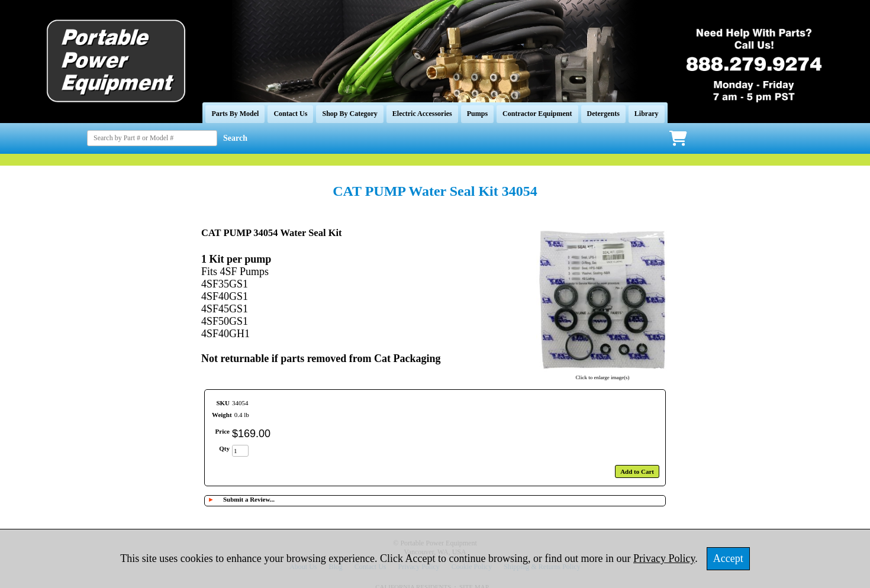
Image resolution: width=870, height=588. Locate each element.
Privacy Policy (664, 558)
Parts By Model (235, 114)
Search (235, 138)
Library (647, 114)
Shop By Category (349, 114)
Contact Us (290, 114)
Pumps (477, 114)
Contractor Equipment (537, 114)
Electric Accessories (422, 114)
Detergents (603, 114)
